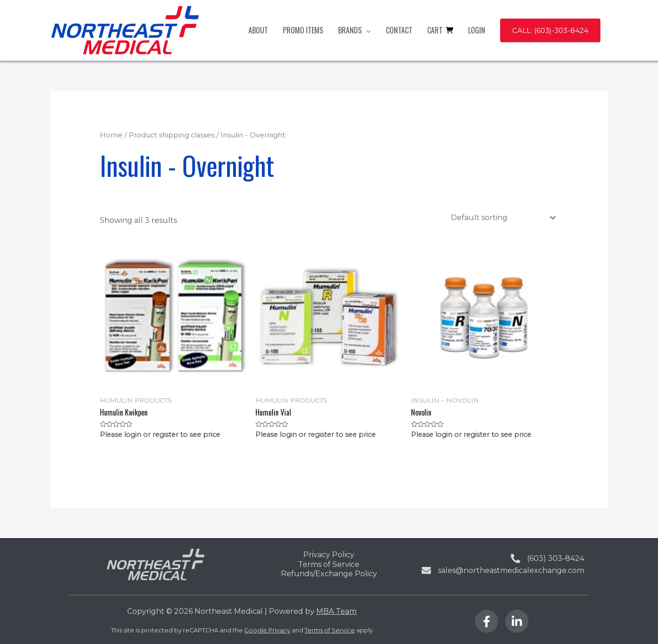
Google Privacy (267, 630)
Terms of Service (330, 630)
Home (111, 135)
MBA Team (336, 611)
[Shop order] (502, 218)
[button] (550, 30)
